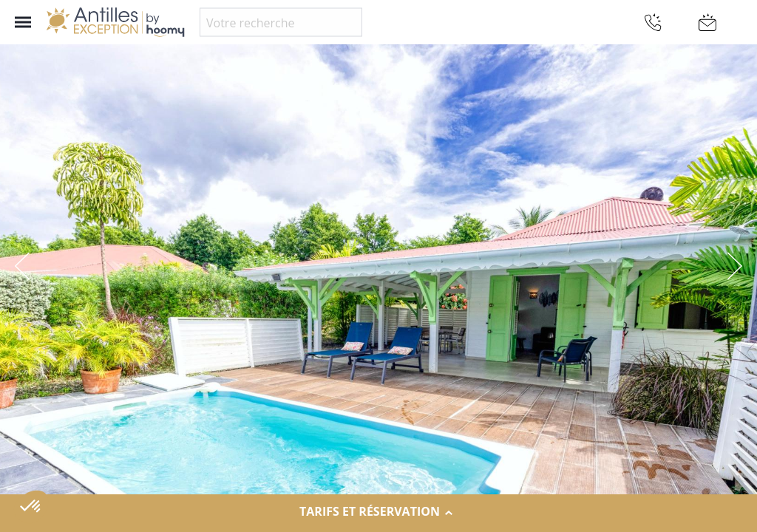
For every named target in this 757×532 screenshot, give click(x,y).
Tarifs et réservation (378, 512)
